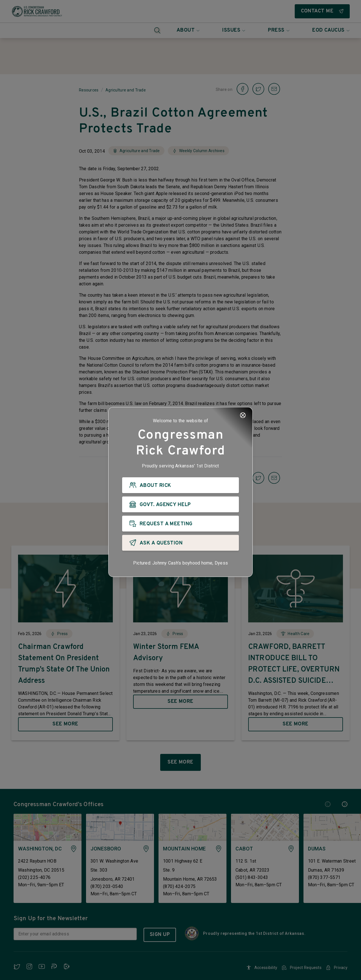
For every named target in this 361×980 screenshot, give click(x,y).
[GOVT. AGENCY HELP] (180, 505)
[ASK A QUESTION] (180, 543)
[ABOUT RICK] (180, 485)
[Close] (243, 415)
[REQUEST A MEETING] (180, 524)
